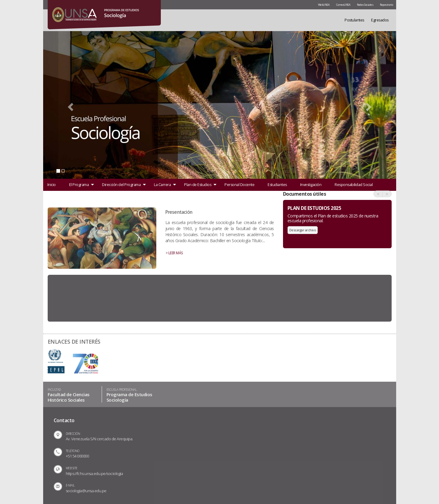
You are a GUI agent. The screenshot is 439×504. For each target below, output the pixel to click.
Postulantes (354, 20)
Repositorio (387, 5)
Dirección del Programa (121, 185)
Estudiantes (277, 185)
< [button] (378, 194)
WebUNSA (324, 5)
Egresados (380, 20)
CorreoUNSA (343, 5)
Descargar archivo (303, 230)
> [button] (387, 194)
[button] (70, 105)
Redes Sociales (365, 5)
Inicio (52, 185)
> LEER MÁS (174, 253)
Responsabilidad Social (354, 185)
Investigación (311, 185)
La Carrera (162, 185)
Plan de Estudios (198, 185)
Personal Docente (239, 185)
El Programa (79, 185)
